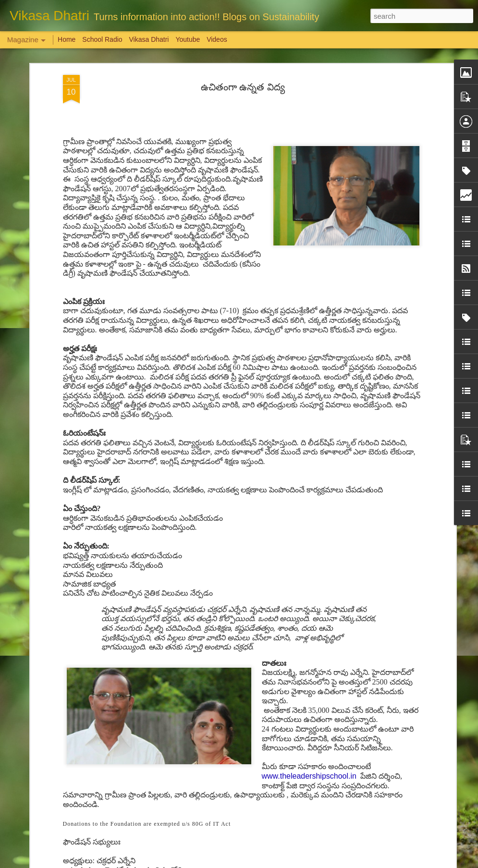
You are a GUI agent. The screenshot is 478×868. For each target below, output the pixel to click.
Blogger (269, 863)
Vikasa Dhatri (149, 39)
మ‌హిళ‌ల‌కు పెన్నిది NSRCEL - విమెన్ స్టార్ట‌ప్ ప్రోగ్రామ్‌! (228, 639)
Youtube (188, 39)
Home (67, 39)
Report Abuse (297, 863)
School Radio (102, 39)
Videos (217, 39)
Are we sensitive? (70, 580)
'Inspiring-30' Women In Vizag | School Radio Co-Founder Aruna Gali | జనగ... (232, 752)
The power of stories (183, 472)
